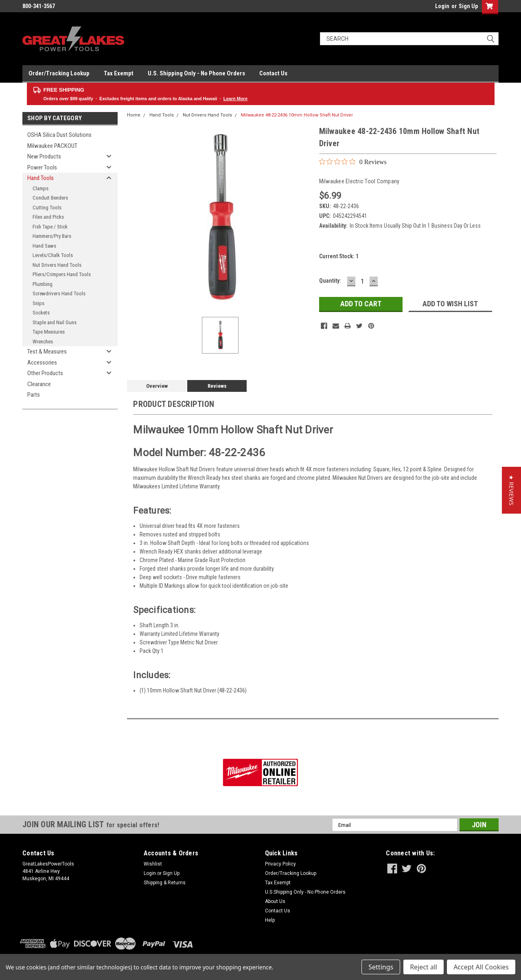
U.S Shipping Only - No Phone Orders (305, 892)
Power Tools (42, 167)
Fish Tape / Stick (50, 227)
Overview (157, 386)
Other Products (45, 373)
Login (442, 6)
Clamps (40, 188)
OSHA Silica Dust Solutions (59, 135)
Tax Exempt (119, 73)
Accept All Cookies (481, 967)
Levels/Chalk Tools (53, 255)
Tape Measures (49, 332)
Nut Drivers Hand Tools (57, 265)
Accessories (42, 363)
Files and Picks (48, 217)
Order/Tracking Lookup (59, 73)
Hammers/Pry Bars (52, 236)
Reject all (424, 967)
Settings (381, 967)
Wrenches (43, 342)
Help (270, 920)
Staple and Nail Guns (55, 322)
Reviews (217, 386)
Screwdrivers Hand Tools (59, 293)
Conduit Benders (50, 198)
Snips (38, 303)
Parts (34, 395)
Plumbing (43, 284)
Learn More (235, 99)
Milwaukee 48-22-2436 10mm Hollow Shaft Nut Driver (297, 115)
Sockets (41, 313)
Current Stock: (339, 256)
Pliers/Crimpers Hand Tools (62, 274)
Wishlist (153, 864)
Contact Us (273, 73)
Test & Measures (47, 352)
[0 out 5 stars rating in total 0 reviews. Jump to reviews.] (353, 162)
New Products (44, 156)
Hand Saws (44, 246)
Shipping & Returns (165, 883)
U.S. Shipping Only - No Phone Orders (196, 73)
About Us (275, 901)
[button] (511, 490)
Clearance (39, 384)
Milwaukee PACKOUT (52, 146)
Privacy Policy (280, 864)
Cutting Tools (47, 208)
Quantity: (330, 281)
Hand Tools (40, 178)
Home (134, 115)
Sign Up (468, 6)
